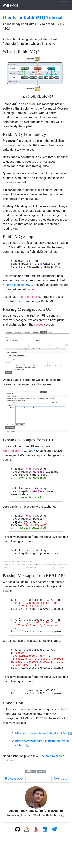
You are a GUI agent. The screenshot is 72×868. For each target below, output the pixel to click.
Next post (60, 799)
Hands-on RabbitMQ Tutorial (33, 18)
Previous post (14, 799)
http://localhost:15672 (18, 287)
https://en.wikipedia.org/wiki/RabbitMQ (41, 754)
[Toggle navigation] (64, 5)
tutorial (41, 791)
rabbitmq (31, 791)
